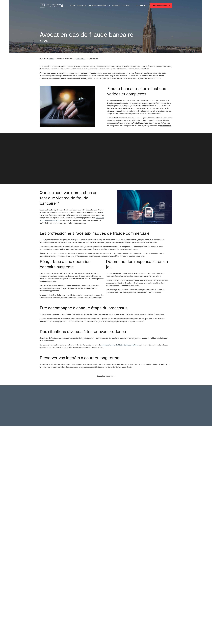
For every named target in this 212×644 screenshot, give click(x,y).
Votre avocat (82, 5)
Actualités (126, 5)
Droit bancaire (81, 59)
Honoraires (116, 5)
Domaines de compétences (98, 5)
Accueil (72, 5)
